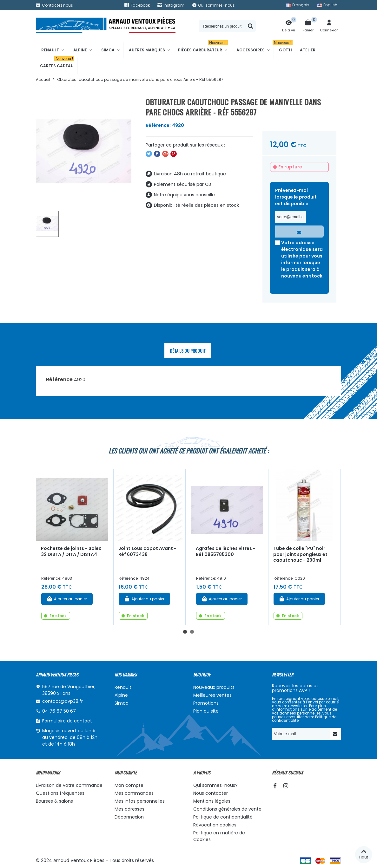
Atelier (308, 50)
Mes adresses (129, 809)
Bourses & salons (54, 801)
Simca (108, 50)
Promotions (206, 703)
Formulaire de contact (67, 721)
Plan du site (206, 711)
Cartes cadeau (57, 63)
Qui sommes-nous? (215, 785)
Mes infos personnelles (140, 801)
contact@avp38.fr (63, 701)
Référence (59, 379)
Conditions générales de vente (227, 809)
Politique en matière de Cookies (219, 836)
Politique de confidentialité (223, 817)
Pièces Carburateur (203, 47)
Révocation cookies (215, 825)
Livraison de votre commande (69, 785)
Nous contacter (211, 793)
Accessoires (251, 50)
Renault (50, 50)
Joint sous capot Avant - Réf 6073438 (147, 551)
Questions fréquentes (60, 793)
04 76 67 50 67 (59, 711)
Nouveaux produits (214, 687)
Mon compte (129, 785)
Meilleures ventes (212, 695)
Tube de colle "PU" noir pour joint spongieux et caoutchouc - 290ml (300, 554)
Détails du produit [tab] (188, 351)
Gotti (283, 47)
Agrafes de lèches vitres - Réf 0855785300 (226, 551)
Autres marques (147, 50)
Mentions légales (212, 801)
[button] (185, 632)
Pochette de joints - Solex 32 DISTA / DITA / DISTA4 (71, 551)
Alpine (80, 50)
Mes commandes (134, 793)
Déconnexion (129, 817)
